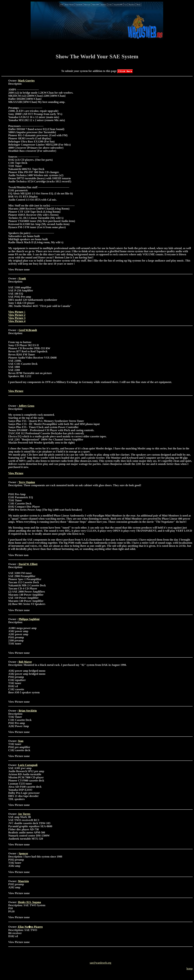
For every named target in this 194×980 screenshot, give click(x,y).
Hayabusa (132, 5)
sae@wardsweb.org (100, 963)
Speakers (104, 5)
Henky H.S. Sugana (29, 902)
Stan (21, 741)
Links (110, 5)
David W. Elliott (28, 564)
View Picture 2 (17, 315)
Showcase (87, 5)
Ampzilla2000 (118, 5)
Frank (22, 278)
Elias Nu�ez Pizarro (30, 927)
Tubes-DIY (96, 5)
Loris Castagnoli (28, 765)
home (190, 969)
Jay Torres (24, 814)
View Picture (16, 312)
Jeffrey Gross (26, 406)
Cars (126, 5)
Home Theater (69, 5)
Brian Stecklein (28, 711)
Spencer (23, 853)
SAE (62, 5)
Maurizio (23, 881)
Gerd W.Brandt (28, 330)
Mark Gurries (26, 81)
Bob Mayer (25, 662)
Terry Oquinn (27, 482)
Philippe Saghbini (29, 619)
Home (139, 5)
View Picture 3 (17, 318)
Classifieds (79, 5)
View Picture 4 (17, 321)
